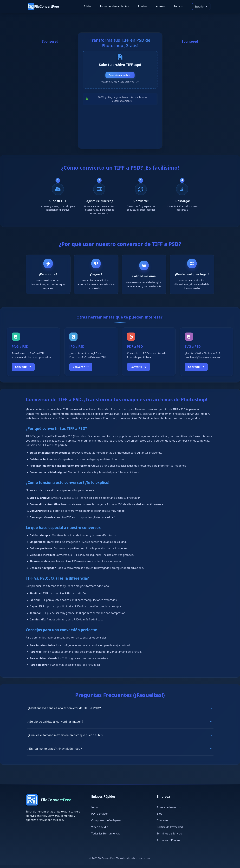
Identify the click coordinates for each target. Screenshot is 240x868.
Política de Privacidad (170, 830)
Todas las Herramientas (114, 6)
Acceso (160, 6)
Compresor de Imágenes (106, 823)
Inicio (87, 6)
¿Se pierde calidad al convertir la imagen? (120, 725)
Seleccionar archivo (120, 79)
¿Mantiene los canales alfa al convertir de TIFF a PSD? (120, 711)
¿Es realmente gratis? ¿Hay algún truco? (120, 752)
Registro (179, 6)
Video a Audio (100, 830)
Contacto (162, 823)
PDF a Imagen (100, 817)
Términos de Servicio (169, 837)
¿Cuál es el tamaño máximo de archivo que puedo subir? (120, 738)
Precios (142, 6)
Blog (160, 817)
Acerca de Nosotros (169, 810)
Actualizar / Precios (168, 843)
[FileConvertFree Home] (43, 7)
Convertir (23, 370)
